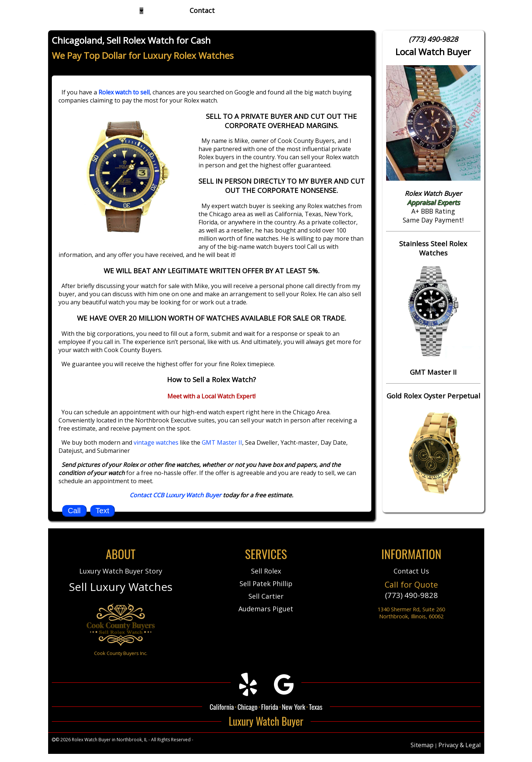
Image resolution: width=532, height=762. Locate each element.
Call (74, 511)
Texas (316, 706)
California (222, 706)
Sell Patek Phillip (266, 584)
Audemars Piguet (266, 609)
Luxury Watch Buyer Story (121, 571)
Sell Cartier (266, 596)
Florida (270, 706)
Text (102, 511)
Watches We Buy (114, 10)
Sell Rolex (266, 571)
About (163, 10)
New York (294, 706)
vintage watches (156, 442)
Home (59, 10)
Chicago (247, 706)
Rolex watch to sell (124, 92)
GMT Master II (222, 442)
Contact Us (411, 571)
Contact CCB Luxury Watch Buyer (175, 495)
